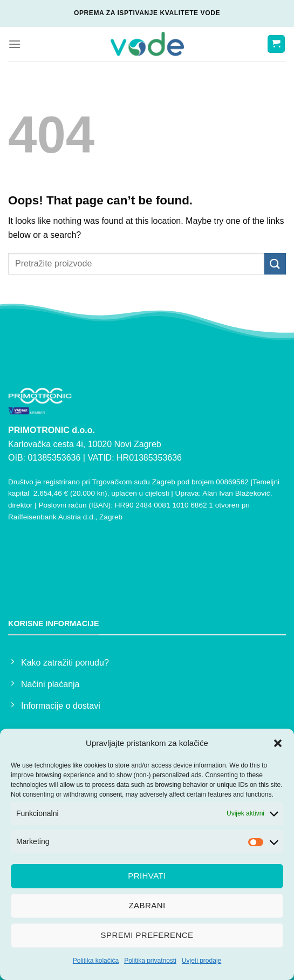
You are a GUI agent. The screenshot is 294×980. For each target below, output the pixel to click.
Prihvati (147, 876)
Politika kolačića (96, 961)
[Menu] (15, 44)
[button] (278, 743)
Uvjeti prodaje (201, 961)
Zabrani (147, 905)
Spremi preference (147, 935)
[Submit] (275, 263)
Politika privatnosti (150, 961)
